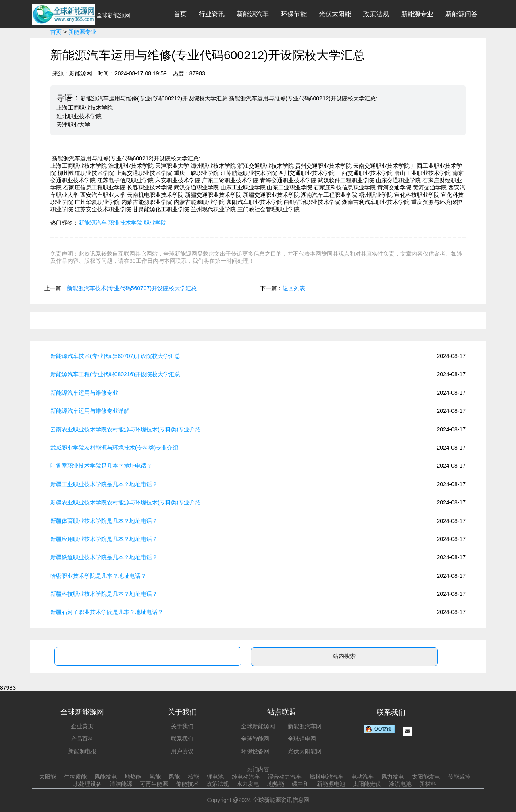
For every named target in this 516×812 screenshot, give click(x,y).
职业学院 (155, 223)
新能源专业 (417, 14)
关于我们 (182, 726)
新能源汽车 (253, 14)
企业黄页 (82, 726)
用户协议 (182, 751)
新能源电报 (82, 751)
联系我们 (182, 739)
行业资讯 (212, 14)
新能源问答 (462, 14)
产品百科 (82, 739)
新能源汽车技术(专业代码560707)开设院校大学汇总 (132, 288)
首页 (180, 14)
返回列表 (294, 288)
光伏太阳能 (335, 14)
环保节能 (294, 14)
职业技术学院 (125, 223)
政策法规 (376, 14)
